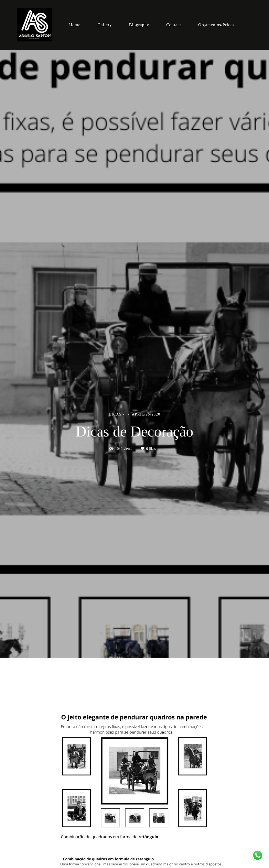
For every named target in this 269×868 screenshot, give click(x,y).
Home (75, 25)
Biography (139, 25)
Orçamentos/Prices (216, 25)
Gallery (105, 25)
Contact (174, 25)
